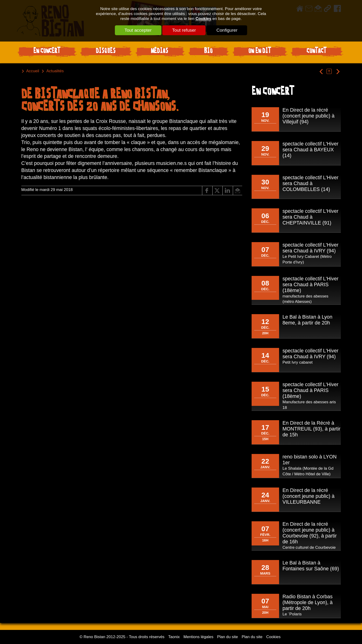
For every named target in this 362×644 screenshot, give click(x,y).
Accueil (33, 71)
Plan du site (228, 637)
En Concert (47, 51)
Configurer (227, 30)
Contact (316, 51)
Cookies (203, 19)
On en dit (260, 51)
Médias (160, 51)
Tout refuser (184, 30)
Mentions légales (198, 637)
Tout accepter (138, 30)
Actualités (55, 71)
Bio (208, 51)
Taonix (174, 637)
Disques (106, 51)
